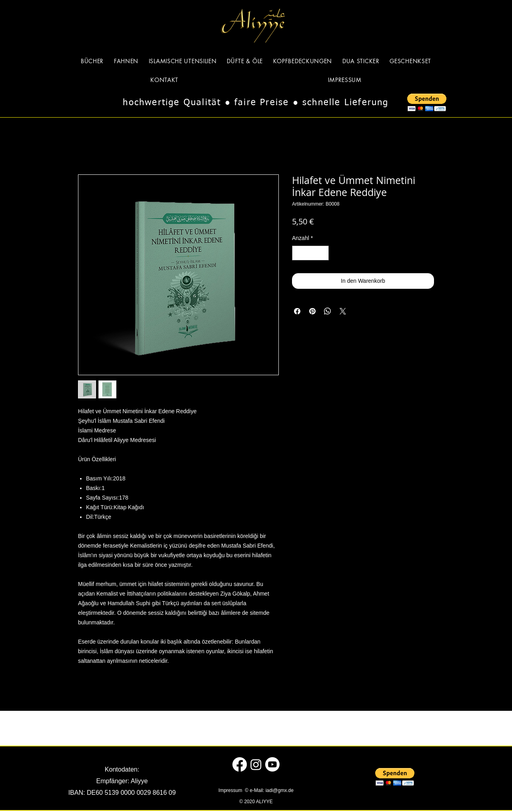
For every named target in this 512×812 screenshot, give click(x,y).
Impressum (231, 790)
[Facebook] (240, 764)
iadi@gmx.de (280, 790)
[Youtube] (272, 764)
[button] (427, 103)
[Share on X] (343, 311)
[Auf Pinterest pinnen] (312, 311)
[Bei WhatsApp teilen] (328, 311)
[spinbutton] (310, 253)
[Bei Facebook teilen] (297, 311)
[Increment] (323, 253)
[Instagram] (256, 764)
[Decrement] (298, 253)
